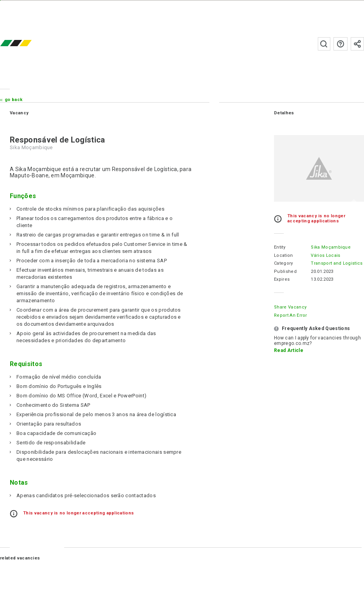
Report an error (291, 315)
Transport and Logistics (337, 263)
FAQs (341, 44)
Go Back (14, 100)
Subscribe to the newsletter (357, 44)
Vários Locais (325, 255)
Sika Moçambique (331, 247)
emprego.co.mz (27, 44)
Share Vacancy (290, 307)
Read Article (289, 350)
